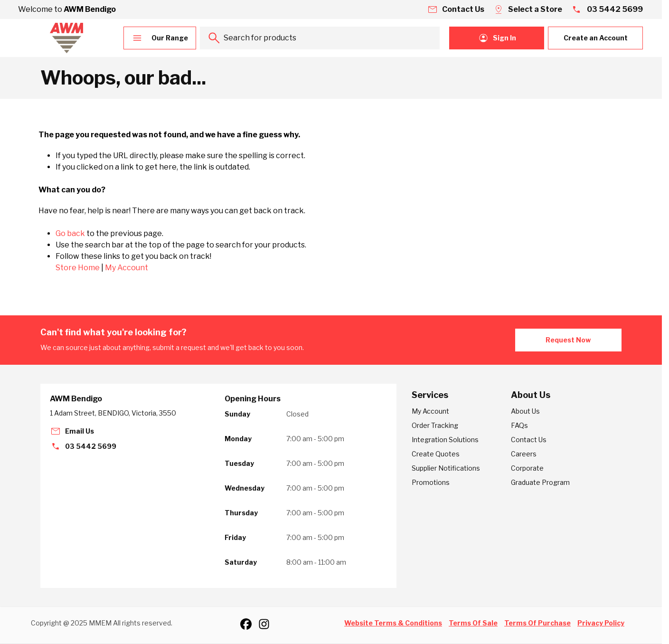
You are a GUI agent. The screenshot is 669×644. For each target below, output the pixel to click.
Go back (70, 233)
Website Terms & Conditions (393, 623)
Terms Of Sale (473, 623)
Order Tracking (435, 425)
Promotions (431, 482)
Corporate (527, 468)
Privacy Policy (601, 623)
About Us (525, 411)
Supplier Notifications (446, 468)
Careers (524, 454)
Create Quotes (436, 454)
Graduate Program (540, 482)
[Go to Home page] (66, 38)
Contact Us (529, 440)
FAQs (519, 425)
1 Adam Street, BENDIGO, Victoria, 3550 (113, 413)
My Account (127, 268)
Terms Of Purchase (537, 623)
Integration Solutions (445, 440)
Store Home (78, 268)
